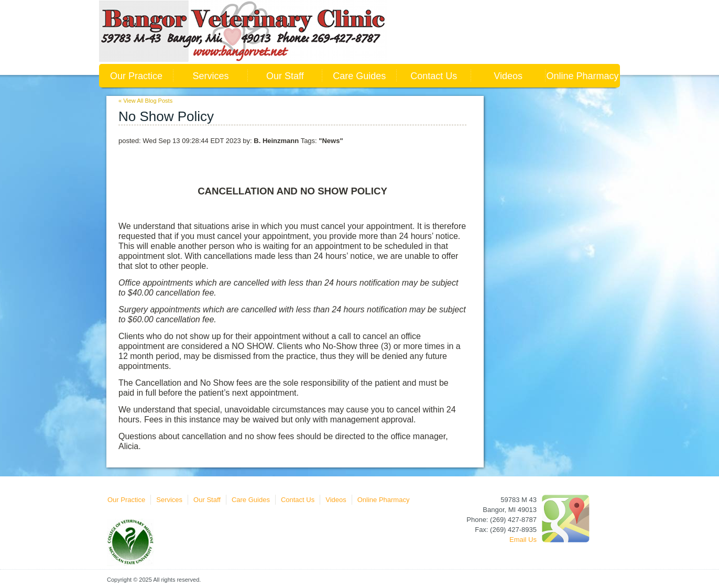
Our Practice (136, 76)
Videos (508, 76)
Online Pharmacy (583, 76)
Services (210, 76)
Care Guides (359, 76)
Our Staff (285, 76)
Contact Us (434, 76)
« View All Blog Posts (145, 101)
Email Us (523, 540)
